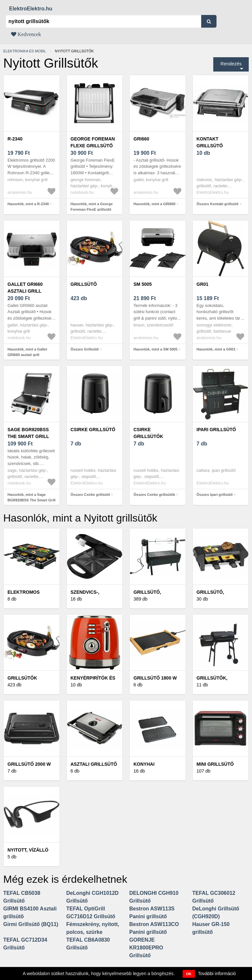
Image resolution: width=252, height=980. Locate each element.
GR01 (203, 284)
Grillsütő (84, 284)
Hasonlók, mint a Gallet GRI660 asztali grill (27, 352)
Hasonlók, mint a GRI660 (154, 204)
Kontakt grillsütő (210, 142)
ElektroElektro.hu (31, 9)
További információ (217, 973)
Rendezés (231, 64)
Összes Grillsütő (85, 349)
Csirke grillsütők (148, 433)
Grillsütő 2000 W (29, 764)
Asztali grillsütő (94, 764)
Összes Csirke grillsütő (91, 495)
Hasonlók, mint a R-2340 (28, 204)
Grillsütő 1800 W (155, 678)
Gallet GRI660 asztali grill (25, 288)
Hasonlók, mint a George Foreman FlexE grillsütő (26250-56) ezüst (92, 209)
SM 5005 (143, 284)
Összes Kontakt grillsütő (218, 204)
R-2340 (15, 139)
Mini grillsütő (215, 764)
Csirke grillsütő (93, 430)
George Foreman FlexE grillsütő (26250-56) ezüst (93, 146)
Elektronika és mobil (25, 51)
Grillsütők (22, 678)
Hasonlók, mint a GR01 (216, 349)
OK (189, 974)
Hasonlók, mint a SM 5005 (155, 349)
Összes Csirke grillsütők (154, 495)
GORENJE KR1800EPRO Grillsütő (146, 948)
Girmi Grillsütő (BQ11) (31, 924)
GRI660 (141, 139)
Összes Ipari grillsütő (215, 495)
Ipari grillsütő (216, 430)
